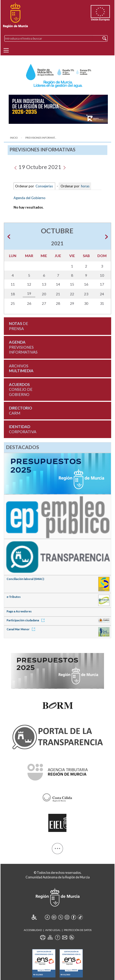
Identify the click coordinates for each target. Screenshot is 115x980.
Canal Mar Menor (22, 629)
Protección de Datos (78, 930)
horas (85, 186)
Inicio (14, 138)
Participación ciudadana (26, 620)
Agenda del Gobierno (30, 198)
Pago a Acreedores (19, 611)
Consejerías (44, 186)
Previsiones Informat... (41, 138)
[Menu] (6, 50)
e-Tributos (14, 597)
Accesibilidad (33, 930)
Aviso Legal (53, 930)
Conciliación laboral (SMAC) (25, 579)
